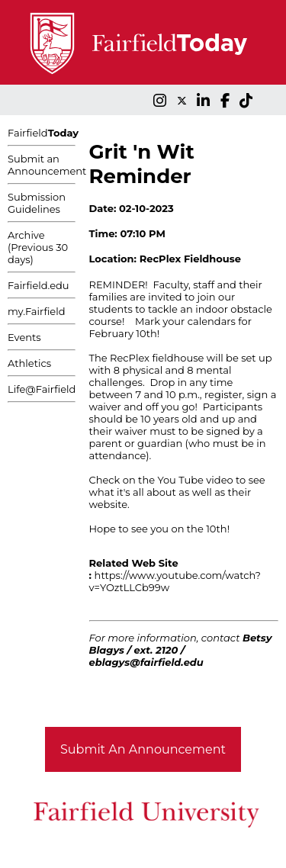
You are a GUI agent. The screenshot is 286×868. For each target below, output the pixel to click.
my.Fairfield (37, 311)
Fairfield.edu (39, 285)
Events (24, 337)
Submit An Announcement (143, 749)
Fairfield (43, 133)
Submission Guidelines (37, 203)
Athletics (29, 363)
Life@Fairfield (42, 389)
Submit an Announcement (47, 165)
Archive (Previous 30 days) (38, 247)
